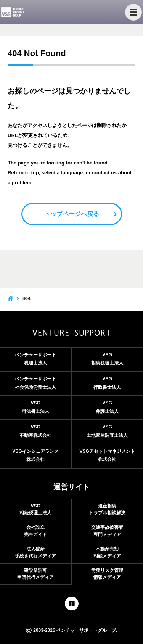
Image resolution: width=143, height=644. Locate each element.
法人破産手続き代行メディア (35, 552)
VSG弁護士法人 (107, 407)
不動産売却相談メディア (107, 552)
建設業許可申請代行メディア (35, 574)
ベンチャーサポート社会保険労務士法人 (35, 383)
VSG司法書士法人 (35, 407)
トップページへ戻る (72, 214)
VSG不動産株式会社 (35, 431)
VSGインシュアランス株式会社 (36, 456)
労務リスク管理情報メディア (107, 574)
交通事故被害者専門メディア (107, 531)
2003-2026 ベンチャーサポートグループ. (72, 630)
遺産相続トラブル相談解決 (107, 509)
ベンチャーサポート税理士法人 (35, 359)
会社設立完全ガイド (35, 531)
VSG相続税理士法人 (107, 359)
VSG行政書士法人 (107, 383)
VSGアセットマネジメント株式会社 (107, 456)
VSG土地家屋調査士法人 (107, 431)
